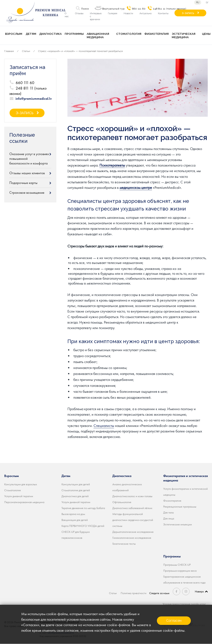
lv (207, 2)
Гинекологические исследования (132, 537)
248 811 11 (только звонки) (170, 9)
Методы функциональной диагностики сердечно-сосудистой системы (133, 520)
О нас (67, 15)
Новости (128, 13)
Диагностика (50, 34)
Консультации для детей (76, 484)
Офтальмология (122, 502)
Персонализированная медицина (24, 502)
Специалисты (104, 425)
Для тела (168, 512)
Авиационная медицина (98, 35)
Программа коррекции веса (180, 570)
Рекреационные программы (180, 506)
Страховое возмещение (27, 192)
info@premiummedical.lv (34, 99)
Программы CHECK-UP (177, 564)
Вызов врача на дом (73, 514)
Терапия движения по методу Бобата (83, 508)
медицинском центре (136, 187)
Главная (9, 51)
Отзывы (79, 13)
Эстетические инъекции (178, 524)
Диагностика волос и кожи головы (132, 496)
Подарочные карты (23, 183)
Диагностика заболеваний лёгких (132, 508)
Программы (74, 34)
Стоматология (129, 34)
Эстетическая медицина (184, 35)
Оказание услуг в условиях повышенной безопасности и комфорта (29, 159)
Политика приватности (134, 593)
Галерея (113, 13)
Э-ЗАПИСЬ (188, 13)
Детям (31, 34)
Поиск (85, 9)
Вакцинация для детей (75, 520)
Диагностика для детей (75, 496)
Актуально (146, 13)
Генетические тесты (124, 543)
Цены (206, 34)
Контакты (163, 13)
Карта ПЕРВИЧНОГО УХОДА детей (83, 526)
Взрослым (14, 34)
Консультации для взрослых (21, 484)
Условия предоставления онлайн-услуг (183, 604)
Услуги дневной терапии (19, 496)
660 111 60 (139, 9)
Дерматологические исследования (133, 532)
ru (198, 2)
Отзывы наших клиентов (27, 173)
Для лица (169, 518)
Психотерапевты (112, 165)
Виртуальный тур (113, 9)
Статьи (26, 51)
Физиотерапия (157, 34)
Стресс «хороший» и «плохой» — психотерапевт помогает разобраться (80, 51)
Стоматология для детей (76, 490)
